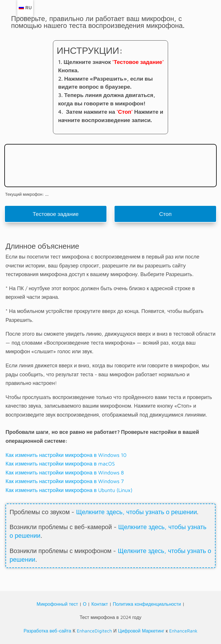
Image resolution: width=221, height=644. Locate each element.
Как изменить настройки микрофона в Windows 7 (65, 481)
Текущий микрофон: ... (27, 194)
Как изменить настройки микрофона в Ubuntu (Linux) (69, 490)
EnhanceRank (183, 631)
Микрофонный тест (57, 604)
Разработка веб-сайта (47, 631)
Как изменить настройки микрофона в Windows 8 (65, 473)
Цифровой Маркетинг (141, 631)
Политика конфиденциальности (147, 604)
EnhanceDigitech (94, 631)
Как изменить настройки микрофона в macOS (60, 464)
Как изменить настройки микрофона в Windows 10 (66, 455)
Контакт (100, 604)
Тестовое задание (56, 214)
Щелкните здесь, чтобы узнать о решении (136, 512)
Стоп (165, 214)
